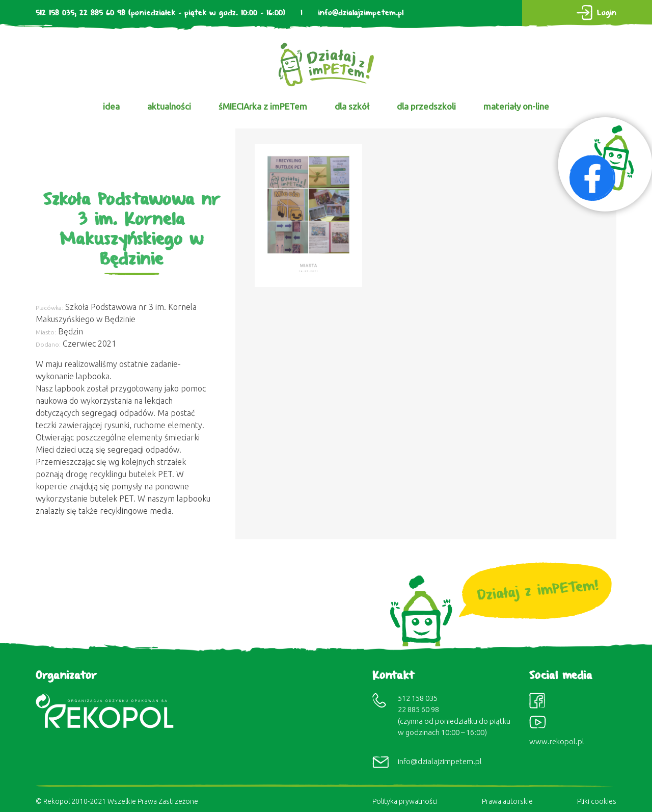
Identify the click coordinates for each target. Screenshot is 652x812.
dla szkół (352, 106)
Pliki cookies (597, 801)
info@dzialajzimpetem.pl (361, 13)
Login (607, 13)
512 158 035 (55, 13)
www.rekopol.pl (557, 741)
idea (111, 106)
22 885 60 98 (102, 13)
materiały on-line (516, 106)
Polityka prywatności (405, 801)
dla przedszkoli (426, 106)
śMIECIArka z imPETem (263, 106)
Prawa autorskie (507, 801)
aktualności (169, 106)
